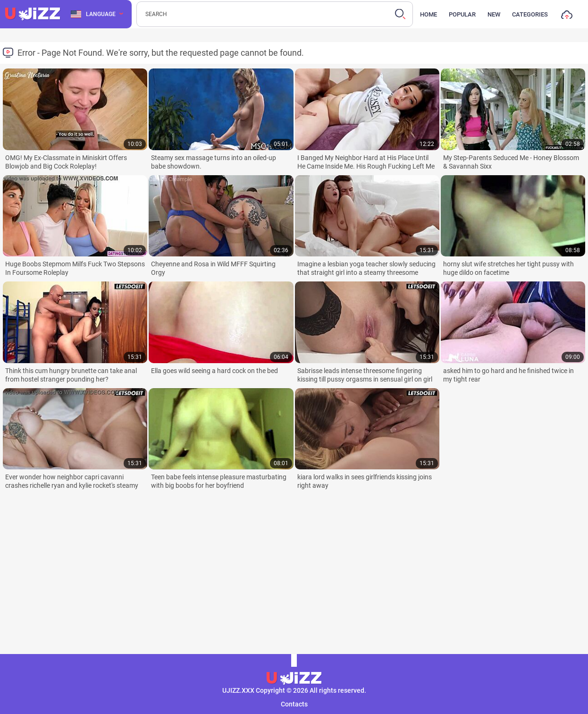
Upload (567, 17)
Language (93, 14)
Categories (530, 14)
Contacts (294, 704)
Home (428, 14)
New (494, 14)
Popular (462, 14)
